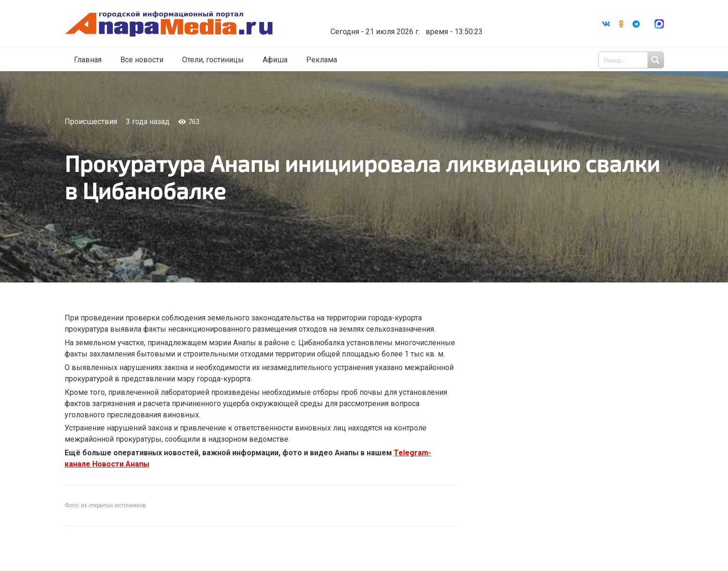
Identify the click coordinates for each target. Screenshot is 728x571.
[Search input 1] (632, 60)
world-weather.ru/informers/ (403, 25)
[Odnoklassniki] (621, 24)
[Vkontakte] (606, 24)
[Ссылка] (169, 24)
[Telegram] (636, 24)
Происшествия (91, 122)
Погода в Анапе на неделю (403, 16)
